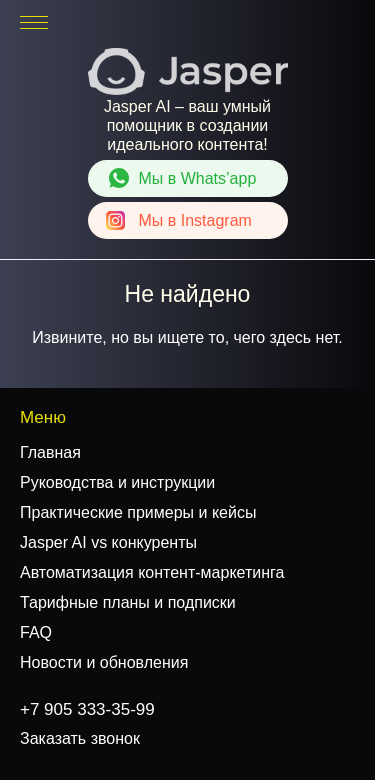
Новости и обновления (104, 662)
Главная (50, 452)
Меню (43, 417)
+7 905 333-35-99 (297, 22)
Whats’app (198, 178)
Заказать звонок (80, 738)
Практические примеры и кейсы (138, 512)
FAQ (36, 632)
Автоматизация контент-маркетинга (152, 572)
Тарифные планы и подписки (128, 602)
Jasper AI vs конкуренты (108, 542)
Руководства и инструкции (117, 482)
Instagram (195, 220)
